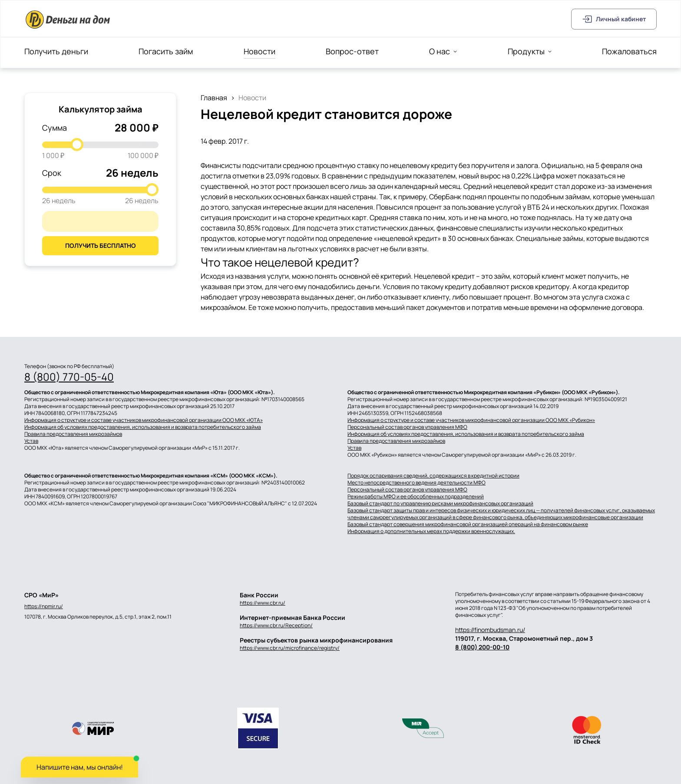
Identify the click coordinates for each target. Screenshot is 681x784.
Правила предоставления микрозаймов (73, 434)
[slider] (77, 145)
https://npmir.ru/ (44, 606)
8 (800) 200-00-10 (482, 647)
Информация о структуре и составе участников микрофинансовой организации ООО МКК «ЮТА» (144, 420)
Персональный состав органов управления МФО (407, 427)
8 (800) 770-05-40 (69, 377)
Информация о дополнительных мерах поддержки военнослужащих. (431, 531)
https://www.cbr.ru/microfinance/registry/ (290, 648)
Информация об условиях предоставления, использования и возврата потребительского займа (143, 427)
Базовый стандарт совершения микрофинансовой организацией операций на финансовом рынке (468, 524)
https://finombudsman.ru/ (490, 630)
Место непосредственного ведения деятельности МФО (417, 483)
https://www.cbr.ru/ (263, 603)
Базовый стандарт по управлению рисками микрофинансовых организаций (440, 504)
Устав (31, 441)
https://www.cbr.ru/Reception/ (276, 625)
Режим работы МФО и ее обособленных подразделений (416, 497)
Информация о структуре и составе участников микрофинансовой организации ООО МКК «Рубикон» (471, 420)
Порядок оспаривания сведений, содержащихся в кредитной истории (433, 476)
